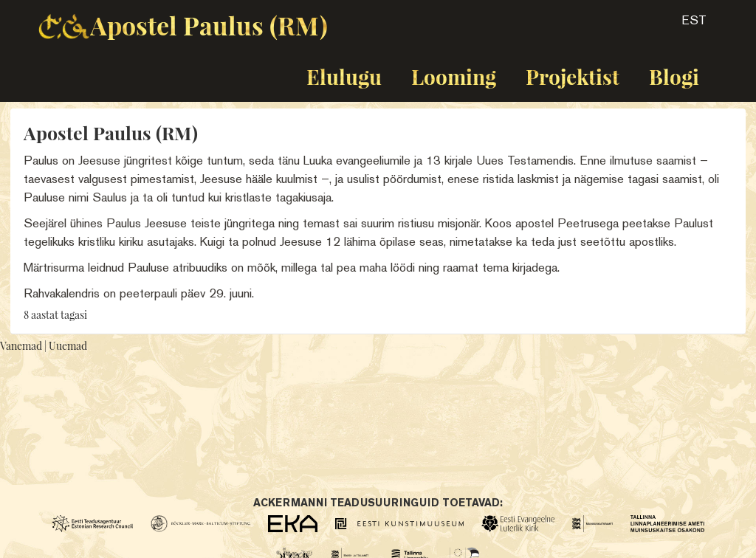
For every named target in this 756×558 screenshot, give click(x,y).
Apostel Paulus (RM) (209, 25)
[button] (681, 25)
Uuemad (68, 346)
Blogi (674, 76)
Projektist (573, 76)
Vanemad (21, 346)
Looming (454, 76)
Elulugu (344, 76)
